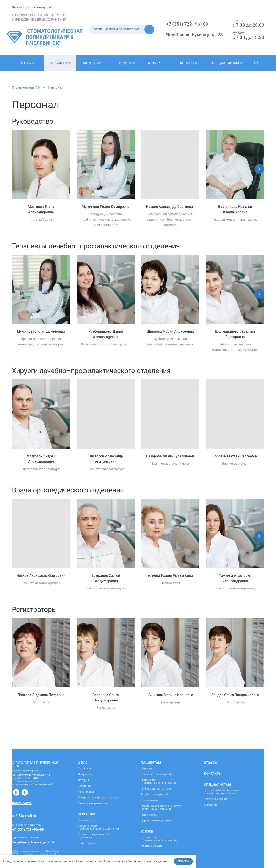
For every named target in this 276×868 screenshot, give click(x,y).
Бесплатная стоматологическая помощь (159, 839)
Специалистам (226, 63)
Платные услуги (151, 846)
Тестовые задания (216, 799)
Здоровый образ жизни (156, 774)
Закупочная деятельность (95, 803)
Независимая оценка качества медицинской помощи (161, 807)
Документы (85, 774)
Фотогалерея (86, 792)
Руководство (33, 121)
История (83, 780)
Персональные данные (156, 821)
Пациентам (92, 63)
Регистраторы (34, 609)
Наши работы (150, 815)
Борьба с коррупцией (155, 795)
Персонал (87, 814)
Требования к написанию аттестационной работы (221, 792)
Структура (84, 768)
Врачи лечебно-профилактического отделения (98, 827)
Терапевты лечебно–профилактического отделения (96, 246)
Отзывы (155, 63)
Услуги (125, 63)
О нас (26, 63)
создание (26, 854)
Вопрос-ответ (150, 800)
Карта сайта (22, 803)
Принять (183, 861)
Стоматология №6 (26, 87)
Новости (146, 768)
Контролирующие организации (99, 798)
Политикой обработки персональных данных (136, 861)
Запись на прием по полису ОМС (117, 29)
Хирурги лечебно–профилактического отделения (91, 371)
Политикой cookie (89, 861)
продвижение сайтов (48, 854)
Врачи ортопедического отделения (68, 490)
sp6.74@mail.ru (24, 816)
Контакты (189, 63)
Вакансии (84, 786)
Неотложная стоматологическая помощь (159, 781)
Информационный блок (157, 789)
